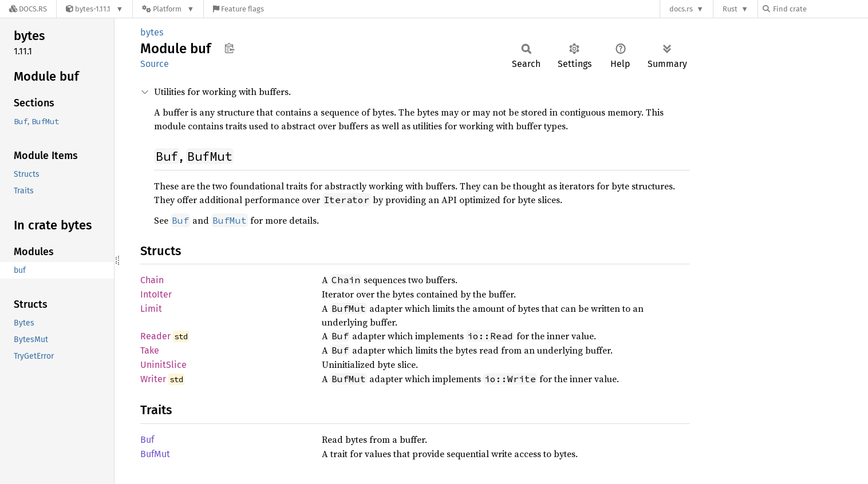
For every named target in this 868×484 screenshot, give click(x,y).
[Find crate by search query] (820, 9)
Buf (147, 440)
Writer (153, 379)
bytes (152, 32)
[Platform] (168, 9)
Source (155, 64)
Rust (730, 9)
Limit (151, 309)
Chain (152, 280)
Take (150, 350)
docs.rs (681, 9)
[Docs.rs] (28, 9)
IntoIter (156, 294)
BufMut (155, 454)
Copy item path (229, 48)
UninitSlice (163, 365)
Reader (155, 336)
